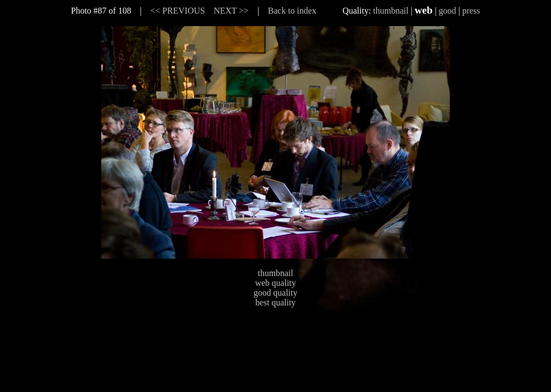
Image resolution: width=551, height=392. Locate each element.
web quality (275, 283)
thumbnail (391, 11)
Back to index (292, 11)
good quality (275, 293)
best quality (275, 302)
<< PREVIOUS (177, 11)
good (448, 11)
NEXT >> (231, 11)
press (471, 11)
